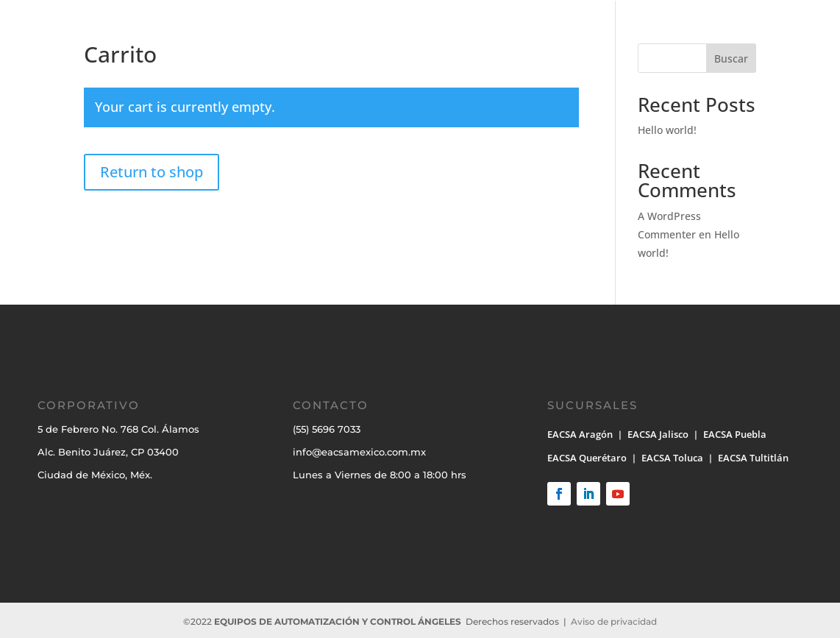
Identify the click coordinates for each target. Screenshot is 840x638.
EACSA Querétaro (587, 458)
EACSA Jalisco (658, 434)
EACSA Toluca (672, 458)
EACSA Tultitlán (753, 458)
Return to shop (152, 172)
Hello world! (667, 130)
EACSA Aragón (580, 434)
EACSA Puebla (735, 434)
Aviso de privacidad (614, 621)
